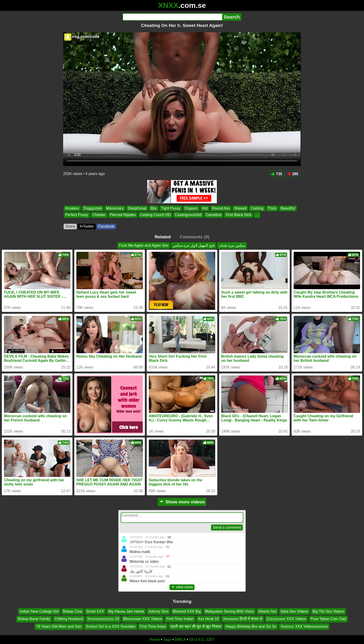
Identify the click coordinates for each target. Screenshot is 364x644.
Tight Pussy (171, 208)
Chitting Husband (69, 619)
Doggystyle (93, 208)
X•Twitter (87, 226)
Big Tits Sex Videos (328, 611)
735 (277, 174)
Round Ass (221, 208)
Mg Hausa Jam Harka (126, 611)
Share (70, 226)
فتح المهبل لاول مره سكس (194, 245)
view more (182, 587)
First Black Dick (238, 215)
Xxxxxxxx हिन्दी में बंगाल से (242, 619)
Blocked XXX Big (187, 611)
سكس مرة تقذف (232, 245)
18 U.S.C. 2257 (202, 639)
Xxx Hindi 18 (208, 619)
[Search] (172, 17)
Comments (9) (195, 237)
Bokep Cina (73, 611)
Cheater (99, 215)
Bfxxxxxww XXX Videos (143, 619)
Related (163, 237)
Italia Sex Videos (294, 611)
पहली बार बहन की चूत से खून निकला (196, 626)
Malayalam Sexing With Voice (229, 611)
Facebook (106, 226)
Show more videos (182, 502)
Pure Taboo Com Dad (328, 619)
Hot (205, 208)
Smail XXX (95, 611)
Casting (257, 208)
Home (155, 639)
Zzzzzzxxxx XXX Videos (286, 619)
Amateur (72, 208)
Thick (272, 208)
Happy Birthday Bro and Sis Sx (251, 626)
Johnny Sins (158, 611)
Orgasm (191, 208)
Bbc (154, 208)
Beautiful (288, 208)
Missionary (115, 208)
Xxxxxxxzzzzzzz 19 (103, 619)
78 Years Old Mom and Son (59, 626)
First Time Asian (153, 626)
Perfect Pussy (77, 215)
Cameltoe (214, 215)
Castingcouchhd (188, 215)
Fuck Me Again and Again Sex (144, 245)
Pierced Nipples (123, 215)
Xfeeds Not (267, 611)
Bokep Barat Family (34, 619)
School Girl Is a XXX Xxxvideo (110, 626)
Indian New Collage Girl (39, 611)
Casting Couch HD (155, 215)
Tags (167, 639)
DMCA (180, 639)
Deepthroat (137, 208)
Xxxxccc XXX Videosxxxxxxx (304, 626)
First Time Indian (180, 619)
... (257, 215)
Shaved (240, 208)
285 (293, 174)
